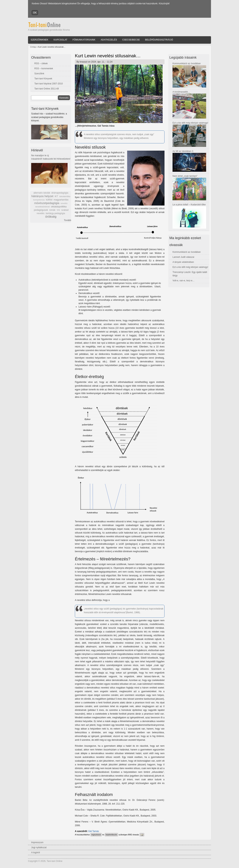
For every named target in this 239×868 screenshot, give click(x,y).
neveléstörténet (42, 207)
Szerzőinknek (39, 40)
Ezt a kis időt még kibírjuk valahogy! (190, 123)
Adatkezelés (109, 40)
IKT (56, 196)
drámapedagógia (60, 193)
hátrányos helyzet (42, 196)
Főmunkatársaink (84, 40)
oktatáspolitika (59, 207)
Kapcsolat (60, 40)
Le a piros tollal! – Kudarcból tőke (189, 205)
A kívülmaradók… (181, 92)
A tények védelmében (183, 262)
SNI (58, 210)
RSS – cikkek (41, 63)
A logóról (36, 853)
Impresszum (37, 842)
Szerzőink (39, 74)
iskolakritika (65, 196)
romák (52, 210)
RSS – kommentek (44, 69)
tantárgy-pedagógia (55, 213)
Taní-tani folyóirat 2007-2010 (49, 84)
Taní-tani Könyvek (43, 79)
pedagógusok (41, 210)
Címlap (33, 47)
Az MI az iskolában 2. (183, 151)
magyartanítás (61, 200)
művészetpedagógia (47, 203)
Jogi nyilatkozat (39, 847)
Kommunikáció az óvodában (187, 63)
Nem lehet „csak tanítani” (185, 176)
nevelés (64, 203)
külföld (49, 200)
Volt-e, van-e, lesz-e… (184, 281)
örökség (51, 217)
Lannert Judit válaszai (183, 257)
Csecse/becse (131, 40)
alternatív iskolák (42, 193)
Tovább (67, 220)
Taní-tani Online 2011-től (47, 89)
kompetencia (39, 200)
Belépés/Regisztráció (159, 40)
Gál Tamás (94, 831)
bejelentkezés (111, 835)
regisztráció (96, 835)
